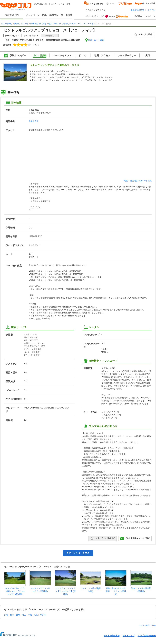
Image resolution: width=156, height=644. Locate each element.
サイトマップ (128, 636)
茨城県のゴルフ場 (38, 24)
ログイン (151, 10)
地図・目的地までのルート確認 (138, 181)
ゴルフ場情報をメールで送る (135, 538)
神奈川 (43, 615)
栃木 (12, 615)
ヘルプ (113, 4)
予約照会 (138, 16)
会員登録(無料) (137, 10)
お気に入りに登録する (103, 538)
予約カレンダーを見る (78, 553)
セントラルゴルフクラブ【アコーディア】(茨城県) (65, 591)
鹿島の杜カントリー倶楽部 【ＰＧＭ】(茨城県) (116, 591)
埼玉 (24, 615)
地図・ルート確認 (96, 40)
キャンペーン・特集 (36, 15)
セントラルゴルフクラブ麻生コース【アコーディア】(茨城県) (15, 591)
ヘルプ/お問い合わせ (147, 636)
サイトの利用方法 (112, 636)
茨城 (6, 615)
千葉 (30, 615)
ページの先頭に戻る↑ (147, 625)
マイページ (150, 16)
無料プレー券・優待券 (61, 15)
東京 (36, 615)
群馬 (18, 615)
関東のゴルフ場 (21, 24)
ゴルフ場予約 (12, 15)
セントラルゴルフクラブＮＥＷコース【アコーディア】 (73, 24)
